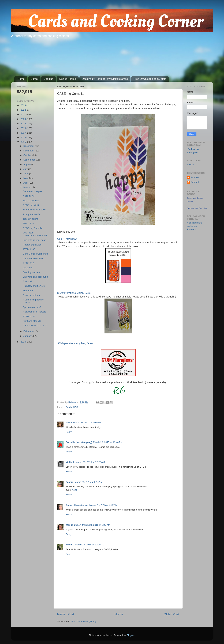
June (26, 174)
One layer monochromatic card (35, 234)
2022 (24, 110)
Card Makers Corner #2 (35, 325)
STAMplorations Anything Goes (75, 343)
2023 (24, 105)
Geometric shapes (32, 191)
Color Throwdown (67, 239)
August (27, 164)
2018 (24, 128)
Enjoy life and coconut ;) (35, 277)
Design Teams (68, 79)
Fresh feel (28, 291)
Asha (75, 490)
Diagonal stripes (31, 295)
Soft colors (28, 223)
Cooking (48, 79)
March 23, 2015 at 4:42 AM (103, 505)
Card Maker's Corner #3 (35, 254)
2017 (24, 133)
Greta (69, 422)
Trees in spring (31, 219)
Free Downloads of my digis (150, 79)
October (28, 155)
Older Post (171, 614)
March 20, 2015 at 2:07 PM (87, 422)
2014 (24, 342)
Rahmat (195, 177)
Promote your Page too (197, 208)
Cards (34, 79)
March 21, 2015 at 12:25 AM (90, 462)
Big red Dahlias (31, 201)
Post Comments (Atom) (84, 621)
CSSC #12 (28, 263)
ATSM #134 (29, 316)
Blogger (131, 635)
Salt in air (28, 281)
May (26, 178)
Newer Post (66, 614)
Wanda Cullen (73, 525)
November (29, 151)
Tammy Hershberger (77, 505)
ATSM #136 (29, 249)
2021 (24, 114)
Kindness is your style (34, 210)
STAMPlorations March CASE (74, 293)
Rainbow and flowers (34, 286)
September (29, 160)
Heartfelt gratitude (32, 245)
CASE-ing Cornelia (33, 228)
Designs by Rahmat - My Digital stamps (105, 79)
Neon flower (29, 196)
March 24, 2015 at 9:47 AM (96, 525)
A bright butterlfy (31, 214)
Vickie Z (70, 462)
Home (21, 79)
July (26, 169)
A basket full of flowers (35, 312)
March (27, 187)
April (26, 183)
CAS (76, 407)
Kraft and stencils (32, 321)
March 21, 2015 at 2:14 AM (88, 482)
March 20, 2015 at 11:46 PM (108, 442)
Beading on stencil (32, 272)
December (29, 146)
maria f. (70, 545)
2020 (24, 119)
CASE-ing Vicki (31, 205)
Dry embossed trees (33, 258)
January (28, 336)
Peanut (70, 482)
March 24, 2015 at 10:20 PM (90, 545)
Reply (69, 432)
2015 (24, 142)
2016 (24, 137)
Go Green (28, 268)
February (28, 331)
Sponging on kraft (32, 307)
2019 (24, 124)
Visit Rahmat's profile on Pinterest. (195, 226)
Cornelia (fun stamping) (79, 442)
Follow (190, 165)
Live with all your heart (35, 240)
